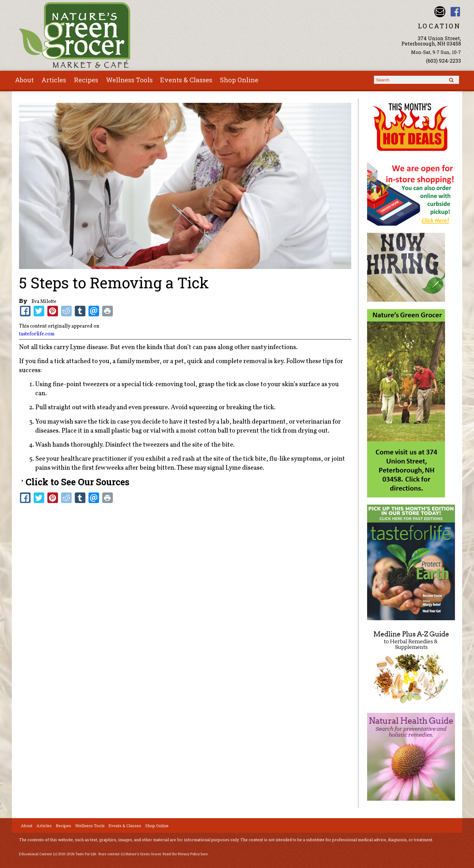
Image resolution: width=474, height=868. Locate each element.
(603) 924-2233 (443, 61)
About (24, 80)
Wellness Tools (129, 80)
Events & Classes (186, 80)
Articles (54, 80)
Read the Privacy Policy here (185, 854)
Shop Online (239, 80)
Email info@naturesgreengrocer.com (440, 12)
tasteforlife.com (37, 334)
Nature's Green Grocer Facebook (455, 12)
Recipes (86, 80)
